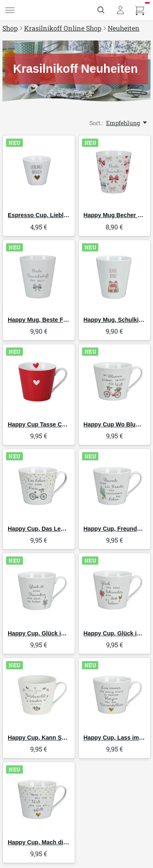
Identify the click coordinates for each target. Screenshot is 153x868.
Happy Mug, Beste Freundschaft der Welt (64, 320)
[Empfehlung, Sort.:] (127, 123)
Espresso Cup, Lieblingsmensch (53, 215)
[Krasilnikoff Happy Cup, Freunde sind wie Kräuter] (115, 485)
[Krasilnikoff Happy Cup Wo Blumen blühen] (115, 380)
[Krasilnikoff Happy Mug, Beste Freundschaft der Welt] (39, 276)
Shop (10, 28)
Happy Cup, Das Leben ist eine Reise (59, 529)
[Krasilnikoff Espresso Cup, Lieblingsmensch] (39, 171)
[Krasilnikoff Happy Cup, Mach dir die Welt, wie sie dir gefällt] (39, 798)
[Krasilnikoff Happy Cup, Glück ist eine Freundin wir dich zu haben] (39, 589)
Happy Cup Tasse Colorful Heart (52, 424)
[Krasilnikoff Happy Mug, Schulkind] (115, 276)
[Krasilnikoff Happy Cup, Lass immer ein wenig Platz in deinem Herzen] (115, 694)
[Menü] (10, 10)
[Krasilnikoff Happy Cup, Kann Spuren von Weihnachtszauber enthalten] (39, 694)
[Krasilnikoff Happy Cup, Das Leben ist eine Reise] (39, 485)
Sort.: (96, 123)
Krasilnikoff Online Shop (63, 28)
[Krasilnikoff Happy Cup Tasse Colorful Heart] (39, 380)
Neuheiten (124, 28)
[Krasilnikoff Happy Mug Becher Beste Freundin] (115, 171)
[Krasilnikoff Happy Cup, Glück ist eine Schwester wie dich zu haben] (115, 589)
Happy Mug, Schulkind (115, 320)
